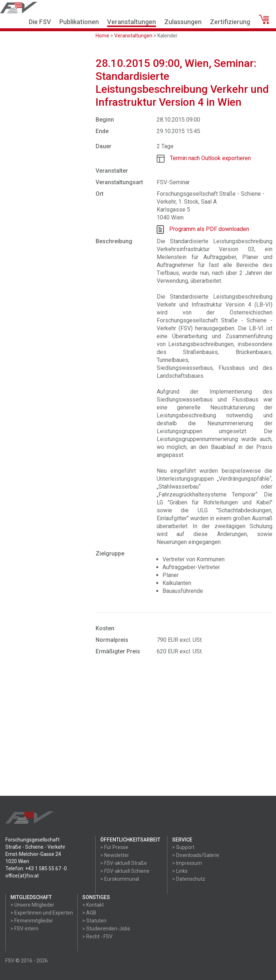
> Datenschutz (189, 879)
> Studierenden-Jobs (106, 929)
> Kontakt (93, 905)
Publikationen (79, 22)
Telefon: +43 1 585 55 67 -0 (36, 868)
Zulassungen (183, 22)
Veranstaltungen (132, 22)
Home (102, 36)
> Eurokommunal (120, 879)
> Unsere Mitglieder (32, 905)
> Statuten (94, 921)
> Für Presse (114, 847)
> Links (180, 871)
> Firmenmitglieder (32, 921)
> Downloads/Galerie (196, 855)
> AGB (89, 913)
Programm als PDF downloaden (209, 229)
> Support (183, 847)
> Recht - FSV (97, 936)
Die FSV (40, 22)
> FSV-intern (24, 929)
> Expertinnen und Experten (42, 913)
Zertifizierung (230, 22)
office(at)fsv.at (22, 876)
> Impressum (187, 863)
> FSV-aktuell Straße (124, 863)
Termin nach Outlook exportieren (210, 158)
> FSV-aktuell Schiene (125, 871)
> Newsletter (115, 855)
